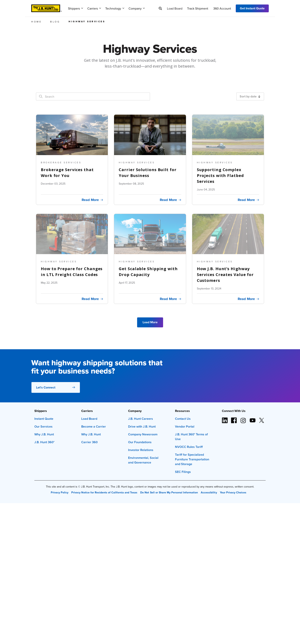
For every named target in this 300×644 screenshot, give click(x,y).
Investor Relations (141, 450)
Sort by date (250, 96)
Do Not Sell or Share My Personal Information (169, 492)
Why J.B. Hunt (44, 434)
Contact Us (183, 419)
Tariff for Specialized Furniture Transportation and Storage (192, 459)
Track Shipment (198, 8)
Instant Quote (44, 419)
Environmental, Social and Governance (143, 460)
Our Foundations (140, 442)
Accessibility (209, 492)
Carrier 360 (89, 442)
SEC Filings (183, 472)
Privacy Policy (60, 492)
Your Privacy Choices (233, 492)
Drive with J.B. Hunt (142, 427)
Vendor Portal (185, 427)
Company (137, 8)
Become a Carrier (94, 427)
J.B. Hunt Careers (141, 419)
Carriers (94, 8)
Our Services (43, 427)
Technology (115, 8)
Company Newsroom (143, 434)
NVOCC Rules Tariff (189, 447)
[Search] (160, 8)
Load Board (175, 8)
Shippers (75, 8)
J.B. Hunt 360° (44, 442)
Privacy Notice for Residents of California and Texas (104, 492)
